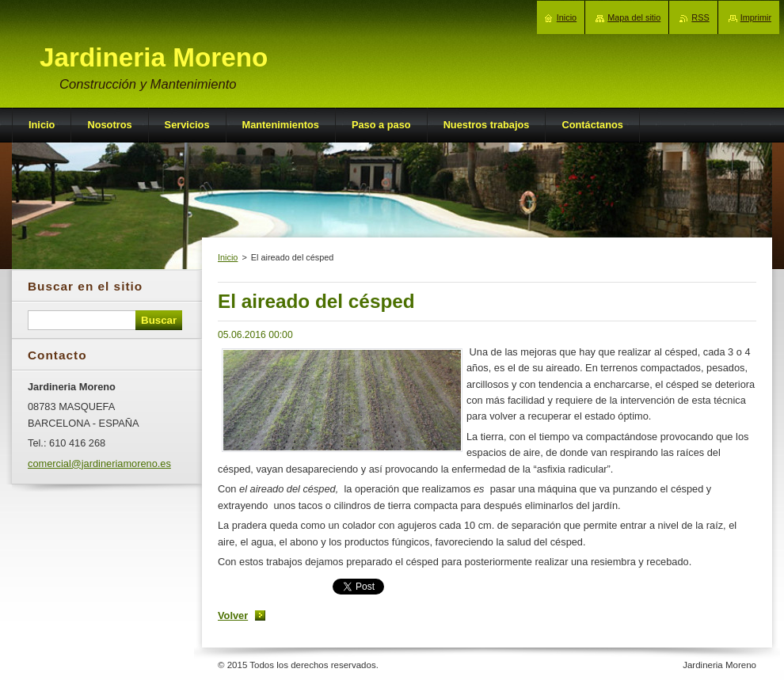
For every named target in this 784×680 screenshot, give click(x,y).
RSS (700, 17)
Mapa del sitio (634, 17)
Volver (233, 615)
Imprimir (756, 17)
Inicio (228, 257)
